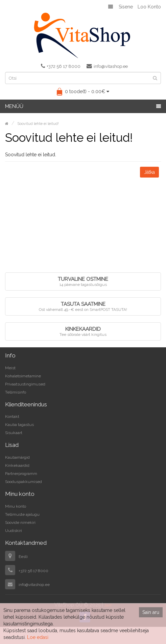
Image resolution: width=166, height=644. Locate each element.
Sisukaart (14, 433)
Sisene (126, 7)
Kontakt (12, 417)
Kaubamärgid (17, 457)
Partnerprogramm (21, 474)
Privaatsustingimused (25, 384)
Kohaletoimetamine (23, 376)
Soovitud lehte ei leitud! (38, 124)
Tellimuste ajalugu (22, 514)
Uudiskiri (14, 531)
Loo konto (149, 7)
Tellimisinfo (16, 392)
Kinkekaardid (17, 465)
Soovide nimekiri (20, 522)
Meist (10, 368)
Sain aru (151, 612)
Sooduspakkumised (23, 482)
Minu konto (16, 506)
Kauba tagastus (19, 425)
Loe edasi (38, 637)
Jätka (149, 172)
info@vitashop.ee (107, 66)
